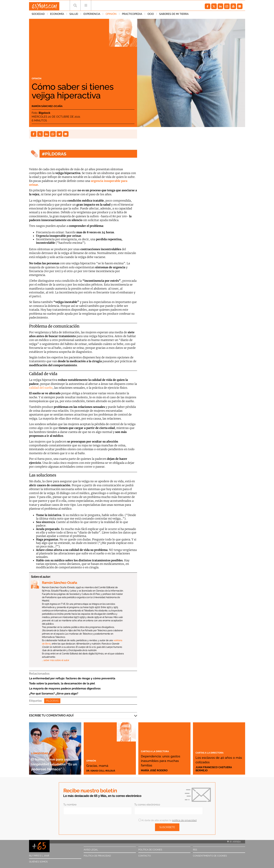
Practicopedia (132, 16)
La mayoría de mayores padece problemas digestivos (65, 688)
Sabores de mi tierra (174, 16)
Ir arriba (234, 842)
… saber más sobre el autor (56, 660)
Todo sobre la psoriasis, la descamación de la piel (62, 683)
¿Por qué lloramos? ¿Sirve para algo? (54, 694)
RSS (195, 850)
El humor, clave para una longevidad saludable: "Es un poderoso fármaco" (55, 761)
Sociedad (38, 16)
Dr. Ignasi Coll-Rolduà (103, 770)
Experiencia (92, 16)
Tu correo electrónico (147, 805)
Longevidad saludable (50, 748)
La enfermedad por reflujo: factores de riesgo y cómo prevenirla (72, 678)
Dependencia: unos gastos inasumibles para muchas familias (163, 760)
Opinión (111, 16)
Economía (57, 16)
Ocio (151, 16)
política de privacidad (184, 820)
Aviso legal (91, 850)
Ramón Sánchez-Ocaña (53, 105)
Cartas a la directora (158, 751)
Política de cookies (150, 850)
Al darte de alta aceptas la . (168, 820)
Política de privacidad (97, 856)
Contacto (145, 856)
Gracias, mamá (102, 765)
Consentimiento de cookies (210, 856)
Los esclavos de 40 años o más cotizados (218, 759)
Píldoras (52, 701)
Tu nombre (70, 805)
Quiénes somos (38, 862)
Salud (74, 16)
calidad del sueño (41, 388)
